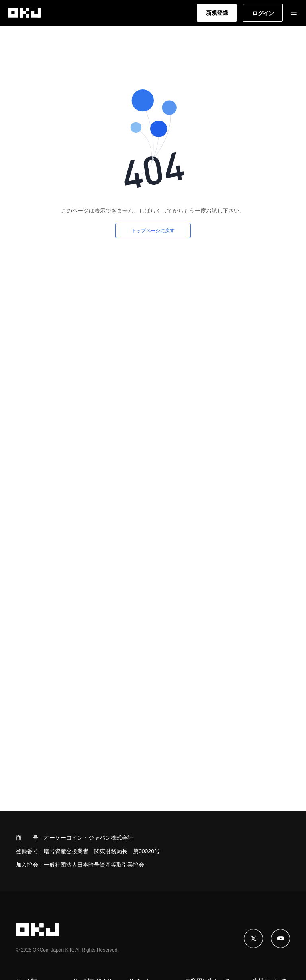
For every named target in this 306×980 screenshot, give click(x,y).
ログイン (263, 13)
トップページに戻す (153, 231)
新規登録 (217, 13)
